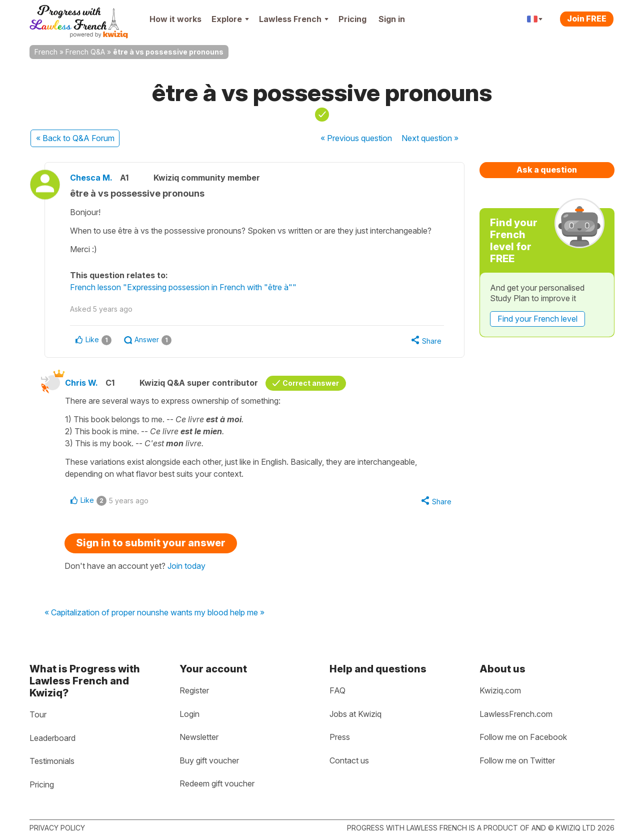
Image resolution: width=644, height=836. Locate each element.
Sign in (392, 19)
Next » (430, 138)
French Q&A (85, 52)
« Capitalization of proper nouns (102, 613)
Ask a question (547, 170)
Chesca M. (91, 178)
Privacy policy (57, 828)
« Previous (356, 138)
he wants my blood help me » (212, 613)
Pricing (352, 19)
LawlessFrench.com (516, 714)
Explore (230, 19)
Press (340, 737)
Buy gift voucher (209, 760)
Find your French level (537, 319)
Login (189, 714)
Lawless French (294, 19)
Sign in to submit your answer (151, 543)
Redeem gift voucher (217, 783)
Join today (186, 566)
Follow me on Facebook (523, 737)
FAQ (337, 690)
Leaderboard (52, 738)
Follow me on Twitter (517, 760)
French (46, 52)
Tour (38, 714)
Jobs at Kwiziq (355, 714)
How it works (175, 19)
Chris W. (81, 383)
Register (194, 690)
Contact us (349, 760)
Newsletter (199, 737)
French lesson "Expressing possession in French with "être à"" (183, 287)
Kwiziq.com (500, 690)
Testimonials (52, 761)
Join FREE (587, 19)
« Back (75, 138)
